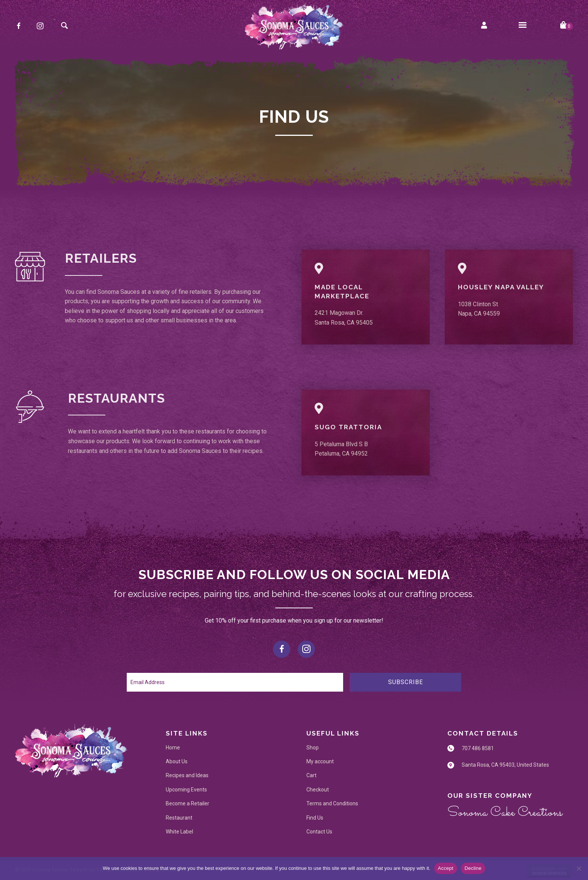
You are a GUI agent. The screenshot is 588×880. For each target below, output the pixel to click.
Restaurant (179, 818)
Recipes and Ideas (187, 775)
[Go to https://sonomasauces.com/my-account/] (484, 26)
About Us (177, 761)
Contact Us (319, 832)
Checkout (318, 790)
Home (173, 748)
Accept (446, 868)
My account (320, 761)
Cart (311, 775)
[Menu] (522, 25)
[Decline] (579, 868)
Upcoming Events (186, 790)
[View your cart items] (567, 26)
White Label (179, 832)
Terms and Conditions (332, 803)
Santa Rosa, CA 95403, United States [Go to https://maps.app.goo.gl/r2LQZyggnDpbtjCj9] (505, 765)
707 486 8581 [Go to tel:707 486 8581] (478, 748)
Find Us (315, 818)
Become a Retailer (187, 803)
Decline (473, 868)
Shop (313, 748)
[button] (18, 26)
